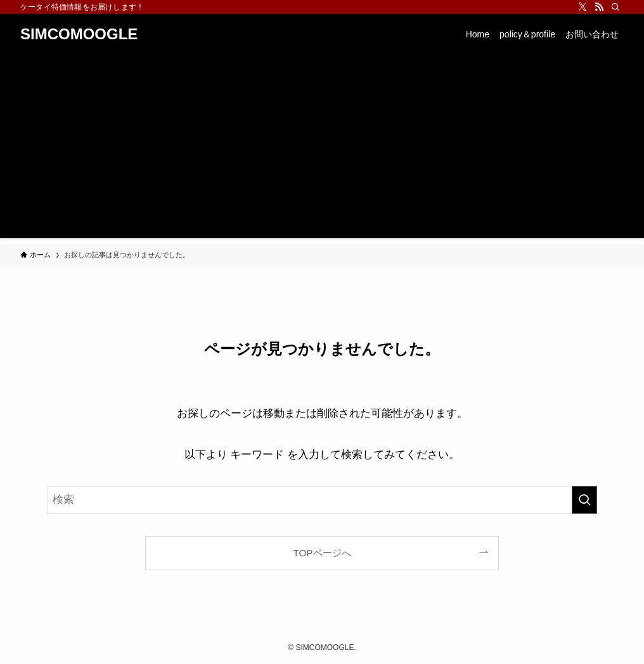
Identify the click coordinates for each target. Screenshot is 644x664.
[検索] (615, 7)
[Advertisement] (322, 150)
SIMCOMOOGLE (79, 34)
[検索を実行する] (584, 500)
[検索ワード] (322, 500)
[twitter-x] (583, 7)
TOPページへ (322, 553)
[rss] (599, 7)
